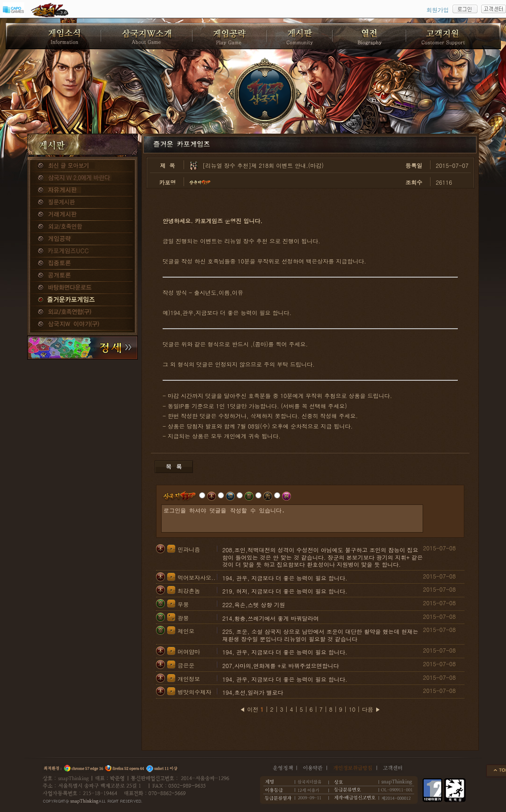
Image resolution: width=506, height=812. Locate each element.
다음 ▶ (372, 709)
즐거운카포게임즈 (82, 300)
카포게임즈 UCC (82, 251)
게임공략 (82, 239)
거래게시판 (82, 215)
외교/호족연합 (82, 227)
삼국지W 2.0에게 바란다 (82, 178)
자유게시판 (82, 190)
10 (352, 709)
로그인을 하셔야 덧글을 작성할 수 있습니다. (292, 519)
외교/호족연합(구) (82, 312)
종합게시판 (82, 166)
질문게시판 (82, 203)
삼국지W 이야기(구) (82, 324)
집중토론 (82, 263)
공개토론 (82, 276)
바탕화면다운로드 (82, 288)
